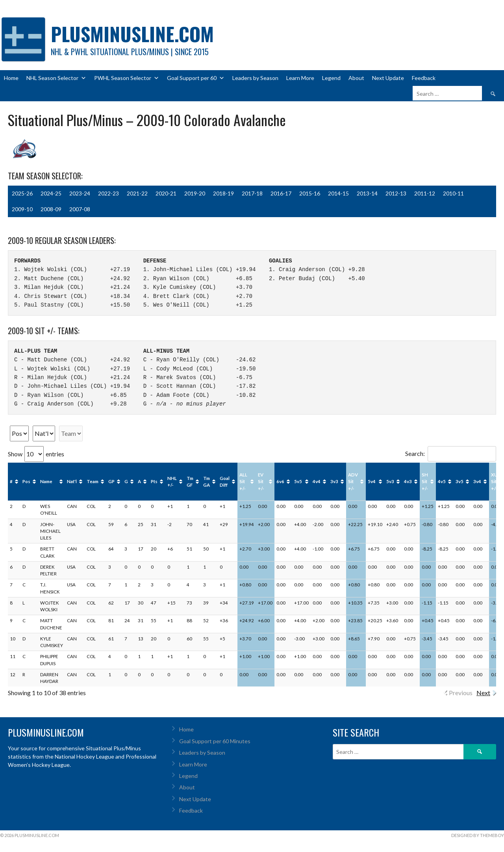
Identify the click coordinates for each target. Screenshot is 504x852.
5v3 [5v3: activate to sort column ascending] (390, 481)
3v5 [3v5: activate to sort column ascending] (460, 481)
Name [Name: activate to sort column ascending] (46, 481)
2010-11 (453, 193)
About (356, 78)
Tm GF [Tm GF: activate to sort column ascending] (190, 482)
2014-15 (338, 193)
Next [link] (483, 693)
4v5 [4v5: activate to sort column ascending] (442, 481)
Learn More (300, 78)
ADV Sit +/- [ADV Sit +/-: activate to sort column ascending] (353, 482)
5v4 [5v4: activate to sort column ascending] (372, 481)
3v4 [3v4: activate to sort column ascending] (477, 481)
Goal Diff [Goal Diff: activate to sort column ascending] (225, 482)
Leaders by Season (255, 78)
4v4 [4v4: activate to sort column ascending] (317, 481)
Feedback (424, 78)
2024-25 (51, 193)
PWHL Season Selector (127, 78)
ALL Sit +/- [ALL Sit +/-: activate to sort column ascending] (243, 482)
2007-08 (80, 209)
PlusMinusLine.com (132, 34)
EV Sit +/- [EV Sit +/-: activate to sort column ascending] (261, 482)
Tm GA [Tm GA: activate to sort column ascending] (207, 482)
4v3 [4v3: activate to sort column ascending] (408, 481)
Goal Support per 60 (196, 78)
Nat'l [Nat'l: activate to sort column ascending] (72, 481)
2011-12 (425, 193)
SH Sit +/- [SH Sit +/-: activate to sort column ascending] (425, 482)
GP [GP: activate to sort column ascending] (111, 481)
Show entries (36, 454)
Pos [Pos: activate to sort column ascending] (26, 481)
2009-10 (22, 209)
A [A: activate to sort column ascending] (139, 481)
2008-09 (51, 209)
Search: (451, 453)
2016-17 (281, 193)
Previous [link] (461, 693)
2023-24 (80, 193)
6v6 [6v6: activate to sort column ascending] (280, 481)
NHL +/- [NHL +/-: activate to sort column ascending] (172, 482)
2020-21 (166, 193)
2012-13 (396, 193)
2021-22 (137, 193)
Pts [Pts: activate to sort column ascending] (154, 481)
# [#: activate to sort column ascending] (11, 481)
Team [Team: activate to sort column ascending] (93, 481)
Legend (331, 78)
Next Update (388, 78)
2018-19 (223, 193)
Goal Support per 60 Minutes (215, 741)
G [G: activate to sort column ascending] (126, 481)
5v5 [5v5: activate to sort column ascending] (298, 481)
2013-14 (367, 193)
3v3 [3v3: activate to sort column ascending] (334, 481)
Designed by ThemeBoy (478, 835)
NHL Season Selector (56, 78)
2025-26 (22, 193)
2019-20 (195, 193)
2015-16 (310, 193)
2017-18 (252, 193)
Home (11, 78)
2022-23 (108, 193)
